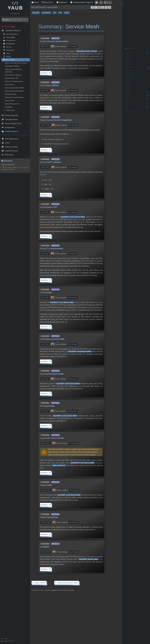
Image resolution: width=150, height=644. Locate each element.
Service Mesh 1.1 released (13, 75)
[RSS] (110, 7)
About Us (48, 2)
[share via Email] (106, 7)
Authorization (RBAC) (12, 66)
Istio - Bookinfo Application (54, 140)
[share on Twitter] (96, 7)
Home (35, 2)
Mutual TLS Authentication (14, 81)
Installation (8, 107)
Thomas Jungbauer (59, 47)
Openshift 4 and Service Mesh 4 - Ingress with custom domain (66, 68)
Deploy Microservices (12, 104)
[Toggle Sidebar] (30, 4)
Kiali (60, 13)
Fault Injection (9, 85)
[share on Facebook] (93, 7)
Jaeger (67, 13)
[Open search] (15, 20)
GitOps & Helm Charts (82, 2)
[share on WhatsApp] (103, 7)
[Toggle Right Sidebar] (122, 4)
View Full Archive (131, 111)
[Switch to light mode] (97, 2)
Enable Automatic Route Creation (16, 63)
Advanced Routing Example (14, 91)
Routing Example (10, 94)
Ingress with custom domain (14, 97)
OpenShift (36, 13)
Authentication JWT (11, 78)
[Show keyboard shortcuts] (101, 2)
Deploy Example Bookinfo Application (13, 71)
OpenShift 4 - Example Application (57, 144)
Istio (55, 13)
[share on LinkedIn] (99, 7)
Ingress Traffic (10, 101)
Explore (62, 2)
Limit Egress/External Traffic (14, 88)
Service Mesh (46, 13)
